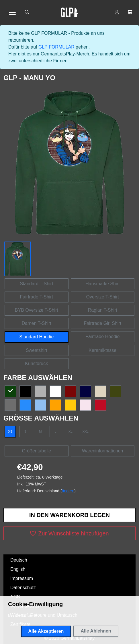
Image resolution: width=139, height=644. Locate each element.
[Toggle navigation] (12, 12)
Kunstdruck (36, 364)
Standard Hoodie (36, 337)
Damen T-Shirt (37, 323)
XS (10, 431)
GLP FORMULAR (56, 47)
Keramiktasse (102, 350)
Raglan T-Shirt (103, 310)
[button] (130, 12)
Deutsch (19, 560)
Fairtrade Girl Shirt (102, 323)
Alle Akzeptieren (46, 631)
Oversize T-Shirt (103, 297)
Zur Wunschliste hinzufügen (69, 533)
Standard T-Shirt (36, 284)
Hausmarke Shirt (102, 284)
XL (71, 431)
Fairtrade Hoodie (102, 337)
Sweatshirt (37, 350)
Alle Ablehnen (96, 631)
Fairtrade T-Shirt (37, 297)
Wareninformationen (102, 451)
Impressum (22, 578)
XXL (86, 431)
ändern (68, 491)
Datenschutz (23, 588)
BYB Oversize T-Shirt (37, 310)
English (18, 569)
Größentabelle (37, 451)
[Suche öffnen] (27, 12)
